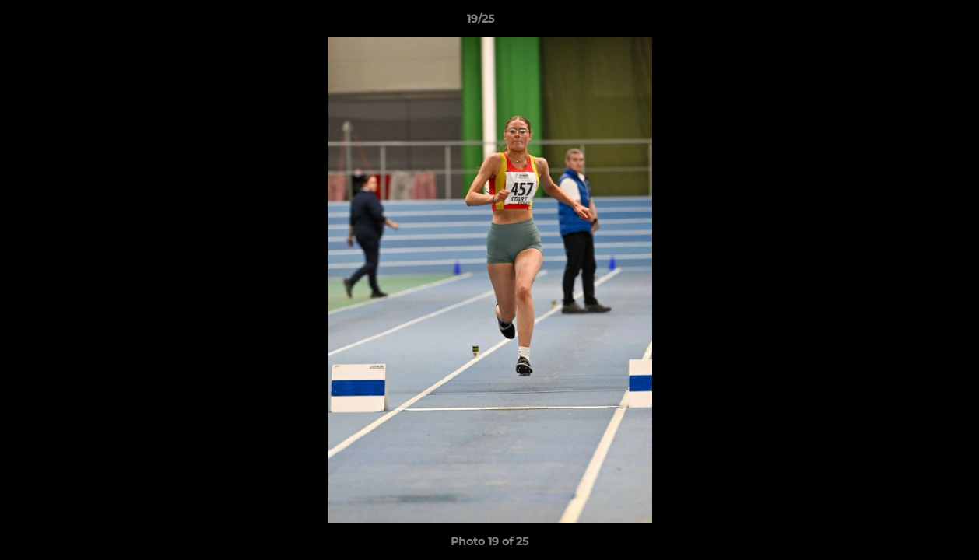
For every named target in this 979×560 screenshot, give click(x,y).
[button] (914, 23)
